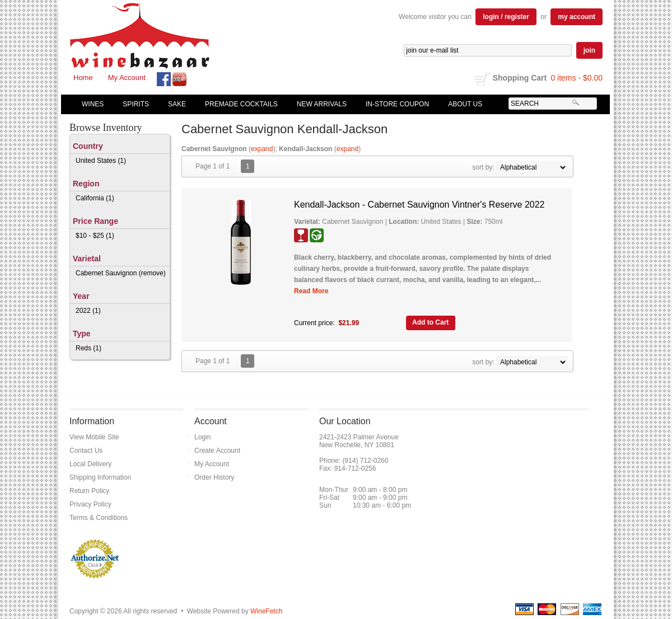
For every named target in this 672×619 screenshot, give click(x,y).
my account (577, 17)
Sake (177, 104)
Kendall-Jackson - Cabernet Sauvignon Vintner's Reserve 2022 (419, 205)
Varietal (87, 259)
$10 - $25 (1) (95, 236)
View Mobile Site (94, 437)
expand (262, 149)
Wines (90, 104)
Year (81, 296)
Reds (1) (88, 348)
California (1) (95, 198)
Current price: (314, 323)
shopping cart (482, 79)
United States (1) (101, 161)
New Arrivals (322, 104)
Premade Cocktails (241, 104)
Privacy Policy (90, 504)
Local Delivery (90, 464)
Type (82, 334)
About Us (463, 104)
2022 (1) (88, 311)
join (589, 50)
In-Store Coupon (397, 104)
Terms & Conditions (99, 518)
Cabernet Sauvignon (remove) (121, 273)
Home (83, 78)
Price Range (95, 221)
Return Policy (89, 491)
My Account (127, 78)
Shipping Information (100, 477)
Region (86, 184)
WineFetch (266, 611)
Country (88, 146)
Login (202, 437)
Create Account (217, 451)
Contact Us (86, 451)
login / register (506, 17)
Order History (214, 477)
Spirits (133, 104)
